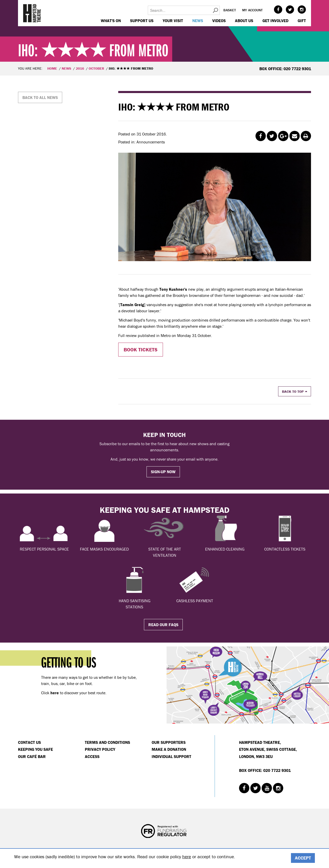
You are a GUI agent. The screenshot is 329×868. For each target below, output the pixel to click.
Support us (142, 21)
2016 (80, 68)
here (187, 857)
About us (244, 21)
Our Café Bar (32, 756)
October (96, 68)
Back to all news (40, 97)
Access (92, 756)
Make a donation (169, 749)
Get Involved (275, 21)
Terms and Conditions (107, 742)
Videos (219, 21)
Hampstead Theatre (32, 13)
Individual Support (171, 756)
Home (52, 68)
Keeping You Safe (35, 749)
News (198, 21)
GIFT (302, 21)
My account (252, 10)
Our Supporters (169, 742)
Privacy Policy (100, 749)
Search (215, 10)
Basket (230, 10)
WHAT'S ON (111, 21)
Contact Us (29, 742)
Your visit (173, 21)
